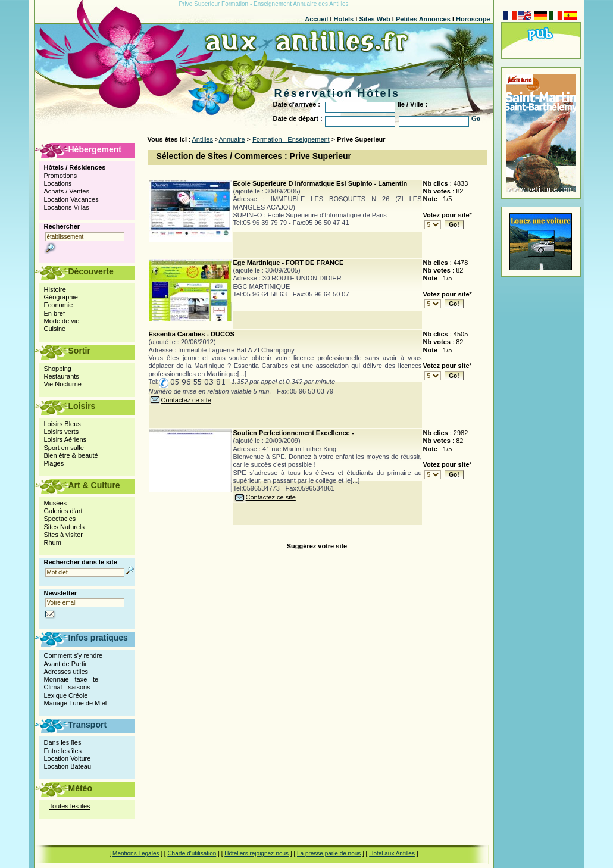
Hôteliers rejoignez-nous (257, 853)
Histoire (55, 289)
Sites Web (374, 19)
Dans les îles (63, 742)
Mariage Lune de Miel (76, 703)
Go (476, 118)
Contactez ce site (180, 400)
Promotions (61, 176)
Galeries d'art (63, 511)
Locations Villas (67, 207)
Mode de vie (62, 321)
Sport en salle (64, 448)
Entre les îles (63, 751)
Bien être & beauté (71, 455)
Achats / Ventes (67, 191)
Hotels (344, 19)
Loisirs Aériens (65, 439)
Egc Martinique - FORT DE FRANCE (289, 263)
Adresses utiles (66, 672)
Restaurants (62, 376)
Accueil (316, 19)
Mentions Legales (136, 853)
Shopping (58, 369)
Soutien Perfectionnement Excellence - (294, 433)
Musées (56, 503)
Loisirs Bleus (62, 424)
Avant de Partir (66, 664)
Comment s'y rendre (74, 655)
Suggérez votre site (317, 546)
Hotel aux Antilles (392, 853)
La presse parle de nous (329, 853)
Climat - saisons (67, 687)
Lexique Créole (66, 695)
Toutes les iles (70, 806)
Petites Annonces (423, 19)
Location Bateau (68, 766)
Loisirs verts (62, 432)
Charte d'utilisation (192, 853)
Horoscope (473, 19)
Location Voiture (68, 758)
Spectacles (60, 519)
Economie (59, 305)
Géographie (61, 297)
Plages (54, 463)
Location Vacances (71, 199)
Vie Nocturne (63, 384)
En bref (54, 313)
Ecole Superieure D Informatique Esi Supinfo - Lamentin (320, 183)
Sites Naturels (64, 527)
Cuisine (55, 329)
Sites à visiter (63, 535)
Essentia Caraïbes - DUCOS (192, 334)
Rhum (53, 542)
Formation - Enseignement (291, 139)
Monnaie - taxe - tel (72, 679)
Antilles (203, 139)
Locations (58, 183)
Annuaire (232, 139)
